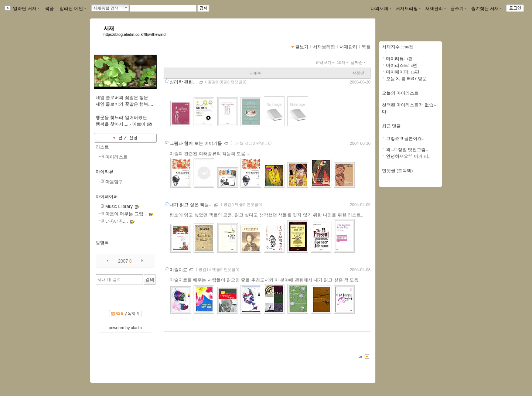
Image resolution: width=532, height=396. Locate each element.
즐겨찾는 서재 (486, 8)
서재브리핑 (408, 8)
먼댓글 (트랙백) (397, 171)
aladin (136, 328)
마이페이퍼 (107, 197)
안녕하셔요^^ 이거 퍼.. (408, 156)
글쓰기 (458, 8)
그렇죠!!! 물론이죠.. (405, 139)
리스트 (102, 147)
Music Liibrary (119, 206)
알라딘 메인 (73, 8)
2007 (123, 261)
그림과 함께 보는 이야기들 (196, 143)
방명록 (102, 243)
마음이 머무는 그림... (126, 214)
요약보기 (325, 62)
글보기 (302, 47)
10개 (343, 62)
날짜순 (359, 62)
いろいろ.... (117, 221)
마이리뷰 (105, 172)
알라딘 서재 (26, 8)
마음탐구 (114, 182)
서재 (109, 28)
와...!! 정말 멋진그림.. (407, 150)
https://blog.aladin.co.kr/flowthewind (134, 34)
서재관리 (436, 8)
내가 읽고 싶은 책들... (192, 205)
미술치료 (179, 270)
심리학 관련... (184, 82)
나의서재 (381, 8)
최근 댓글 (391, 126)
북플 (50, 8)
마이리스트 (116, 157)
